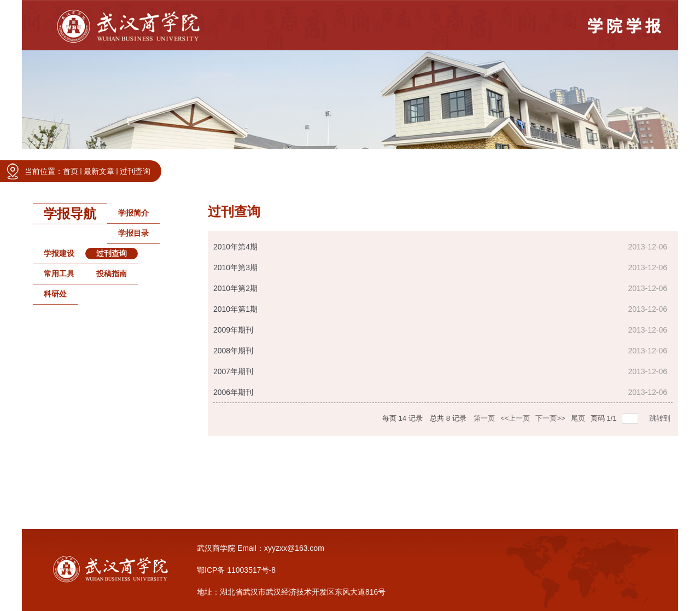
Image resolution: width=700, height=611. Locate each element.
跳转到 (661, 418)
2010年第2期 (235, 288)
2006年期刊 (233, 392)
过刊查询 (135, 171)
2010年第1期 (235, 309)
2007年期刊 (233, 371)
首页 (71, 171)
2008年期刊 (233, 351)
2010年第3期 (235, 267)
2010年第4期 (235, 247)
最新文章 (99, 171)
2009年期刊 (233, 330)
